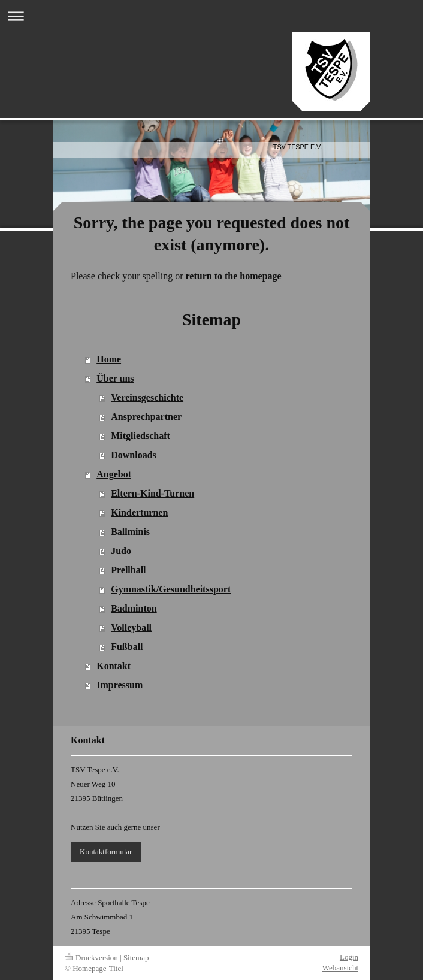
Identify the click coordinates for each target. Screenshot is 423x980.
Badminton (134, 608)
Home (109, 359)
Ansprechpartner (146, 417)
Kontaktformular (106, 852)
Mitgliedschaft (141, 436)
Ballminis (130, 532)
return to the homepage (234, 276)
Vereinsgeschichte (147, 397)
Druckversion (91, 958)
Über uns (115, 378)
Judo (121, 551)
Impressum (120, 685)
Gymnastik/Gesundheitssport (171, 589)
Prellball (128, 570)
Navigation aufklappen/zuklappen (211, 16)
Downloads (134, 455)
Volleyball (131, 627)
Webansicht (340, 968)
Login (349, 957)
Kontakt (114, 666)
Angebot (114, 474)
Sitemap (136, 958)
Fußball (127, 647)
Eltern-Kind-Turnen (152, 493)
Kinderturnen (139, 512)
